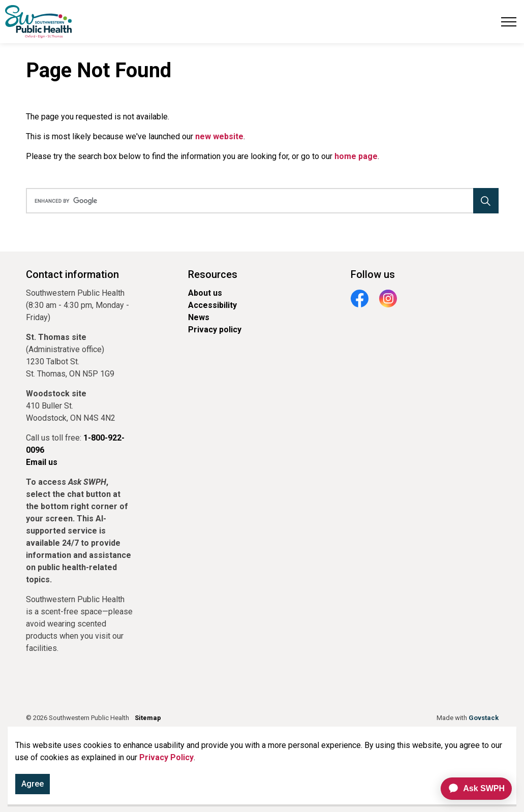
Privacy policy (215, 330)
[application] (472, 789)
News (199, 317)
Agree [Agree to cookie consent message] (33, 784)
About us (205, 293)
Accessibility (212, 305)
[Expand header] (509, 22)
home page (356, 156)
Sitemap (148, 718)
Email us (42, 462)
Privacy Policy (166, 757)
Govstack (484, 718)
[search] (260, 201)
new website (219, 136)
